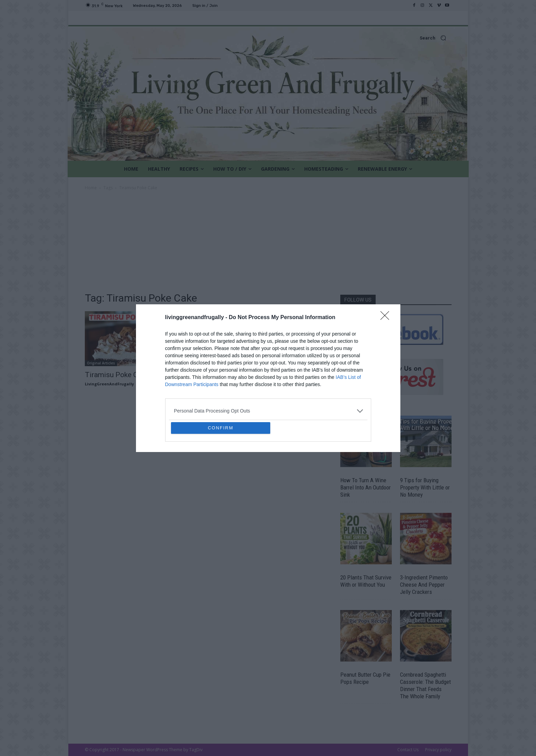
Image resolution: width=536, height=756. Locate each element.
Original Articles (101, 363)
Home (91, 188)
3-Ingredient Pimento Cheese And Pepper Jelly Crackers (424, 585)
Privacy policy (438, 750)
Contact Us (408, 750)
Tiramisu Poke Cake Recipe (128, 375)
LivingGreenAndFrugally (109, 384)
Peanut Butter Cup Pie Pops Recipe (365, 678)
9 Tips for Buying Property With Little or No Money (425, 487)
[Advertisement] (268, 243)
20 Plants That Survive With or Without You (366, 581)
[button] (268, 38)
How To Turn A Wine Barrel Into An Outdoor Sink (366, 487)
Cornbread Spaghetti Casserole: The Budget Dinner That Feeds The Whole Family (425, 685)
